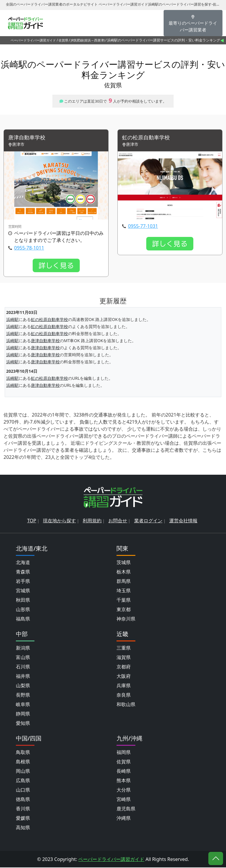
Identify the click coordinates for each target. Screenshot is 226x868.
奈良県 (124, 695)
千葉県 (124, 601)
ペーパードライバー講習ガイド (33, 40)
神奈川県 (126, 619)
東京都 (124, 610)
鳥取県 (23, 753)
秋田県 (23, 601)
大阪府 (124, 677)
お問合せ (118, 521)
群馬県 (124, 582)
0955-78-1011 (29, 248)
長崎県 (124, 772)
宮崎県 (124, 800)
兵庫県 (124, 686)
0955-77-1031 (143, 226)
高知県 (23, 828)
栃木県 (124, 572)
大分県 (124, 790)
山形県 (23, 610)
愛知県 (23, 724)
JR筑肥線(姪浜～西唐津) (88, 40)
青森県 (23, 572)
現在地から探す (59, 521)
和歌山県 (126, 705)
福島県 (23, 619)
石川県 (23, 667)
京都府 (124, 667)
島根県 (23, 762)
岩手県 (23, 582)
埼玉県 (124, 591)
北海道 (23, 563)
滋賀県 (124, 658)
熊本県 (124, 781)
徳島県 (23, 800)
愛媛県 (23, 819)
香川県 (23, 809)
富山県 (23, 658)
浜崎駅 (12, 320)
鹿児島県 (126, 809)
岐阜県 (23, 705)
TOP (32, 521)
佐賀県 (63, 40)
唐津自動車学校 (29, 138)
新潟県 (23, 648)
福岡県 (124, 753)
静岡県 (23, 714)
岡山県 (23, 772)
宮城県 (23, 591)
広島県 (23, 781)
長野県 (23, 695)
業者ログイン (148, 521)
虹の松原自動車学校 (149, 138)
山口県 (23, 790)
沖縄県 (124, 819)
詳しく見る (56, 266)
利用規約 (92, 521)
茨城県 (124, 563)
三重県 (124, 648)
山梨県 (23, 686)
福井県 (23, 677)
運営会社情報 (183, 521)
